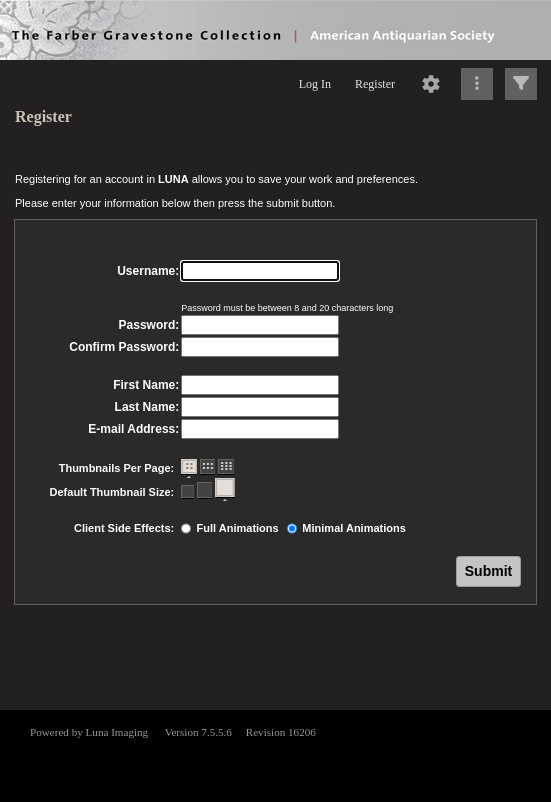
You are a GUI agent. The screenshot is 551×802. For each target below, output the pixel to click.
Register (375, 84)
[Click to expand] (521, 84)
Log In (315, 84)
